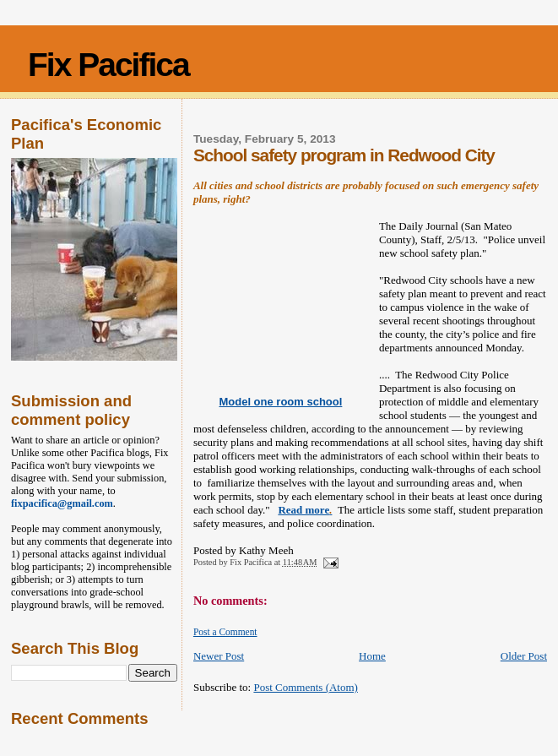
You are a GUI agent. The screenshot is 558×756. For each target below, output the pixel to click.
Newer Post (219, 656)
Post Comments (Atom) (306, 687)
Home (372, 656)
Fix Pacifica (108, 65)
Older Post (524, 656)
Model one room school (280, 402)
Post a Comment (225, 632)
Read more (305, 510)
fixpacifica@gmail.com (62, 503)
